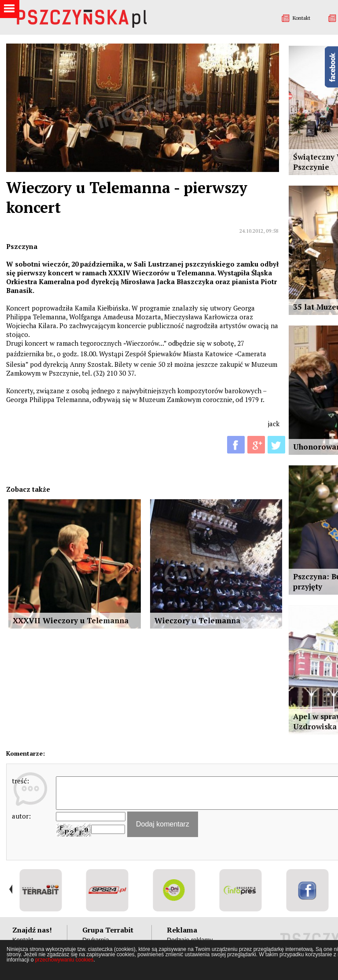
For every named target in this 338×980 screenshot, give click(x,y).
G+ (256, 445)
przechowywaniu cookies (64, 960)
